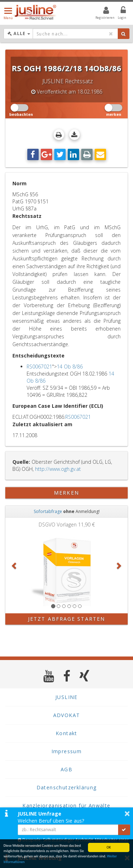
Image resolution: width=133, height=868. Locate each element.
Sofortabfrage (48, 511)
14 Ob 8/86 (70, 367)
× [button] (127, 813)
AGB (66, 769)
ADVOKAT (67, 715)
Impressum (67, 751)
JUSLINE (66, 697)
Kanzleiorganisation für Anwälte (66, 805)
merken (66, 493)
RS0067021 (39, 367)
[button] (15, 565)
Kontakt (66, 733)
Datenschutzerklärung (67, 787)
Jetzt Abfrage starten (66, 619)
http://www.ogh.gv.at (58, 469)
